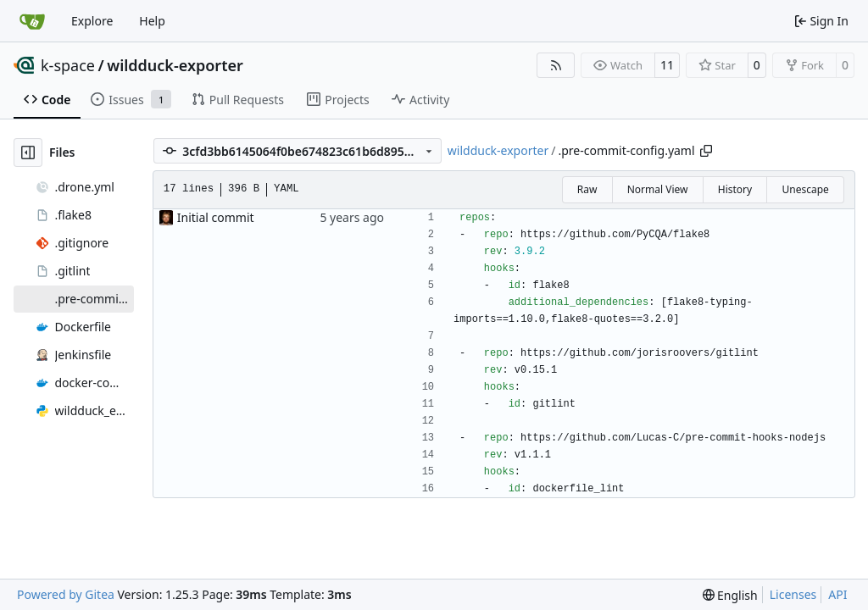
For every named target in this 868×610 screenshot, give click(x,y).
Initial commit (216, 217)
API (837, 594)
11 (667, 65)
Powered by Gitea (66, 594)
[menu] (730, 595)
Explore (92, 21)
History (735, 189)
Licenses (793, 594)
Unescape (805, 189)
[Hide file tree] (28, 152)
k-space (68, 65)
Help (152, 21)
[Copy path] (706, 151)
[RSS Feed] (556, 65)
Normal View (658, 189)
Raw (587, 189)
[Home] (32, 21)
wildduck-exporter (175, 65)
